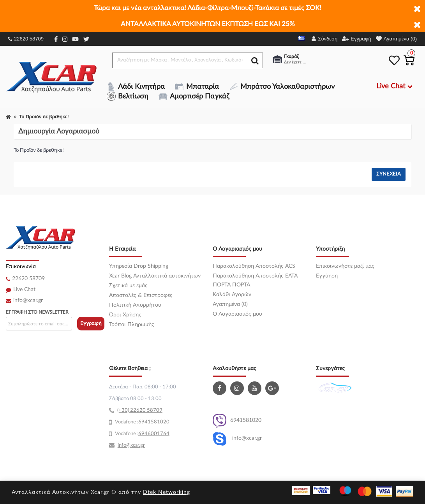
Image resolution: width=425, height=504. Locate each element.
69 (141, 422)
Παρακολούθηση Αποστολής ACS (254, 266)
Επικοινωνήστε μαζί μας (345, 266)
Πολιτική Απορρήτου (135, 305)
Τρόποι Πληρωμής (132, 325)
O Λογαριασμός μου (237, 314)
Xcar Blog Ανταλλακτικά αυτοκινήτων (155, 276)
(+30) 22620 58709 (140, 410)
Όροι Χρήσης (125, 315)
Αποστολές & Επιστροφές (141, 295)
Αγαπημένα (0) (230, 304)
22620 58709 (26, 39)
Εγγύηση (327, 276)
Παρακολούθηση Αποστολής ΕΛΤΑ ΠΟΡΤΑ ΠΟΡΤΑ (255, 280)
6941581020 (237, 421)
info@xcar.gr (28, 300)
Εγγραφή (91, 324)
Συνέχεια (389, 174)
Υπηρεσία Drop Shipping (139, 266)
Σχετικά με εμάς (128, 286)
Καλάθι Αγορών (232, 295)
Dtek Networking (167, 492)
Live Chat (24, 290)
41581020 (157, 422)
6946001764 (154, 434)
